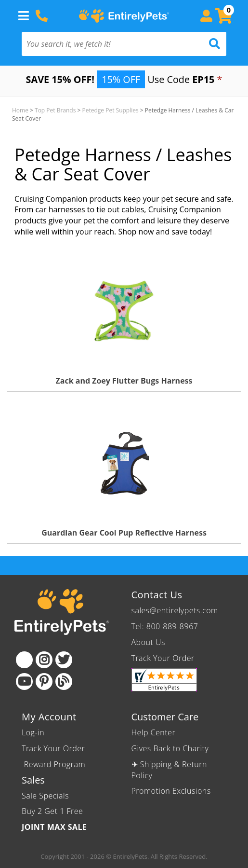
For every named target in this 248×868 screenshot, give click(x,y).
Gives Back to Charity (170, 748)
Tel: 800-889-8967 (165, 626)
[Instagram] (44, 660)
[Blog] (64, 682)
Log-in (33, 732)
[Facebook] (24, 660)
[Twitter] (64, 660)
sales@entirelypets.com (175, 610)
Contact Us (157, 595)
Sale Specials (45, 796)
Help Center (154, 732)
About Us (148, 642)
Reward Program (55, 764)
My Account (49, 717)
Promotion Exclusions (171, 791)
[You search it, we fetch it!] (109, 44)
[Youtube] (24, 682)
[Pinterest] (44, 682)
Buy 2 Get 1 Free (52, 811)
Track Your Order (163, 658)
